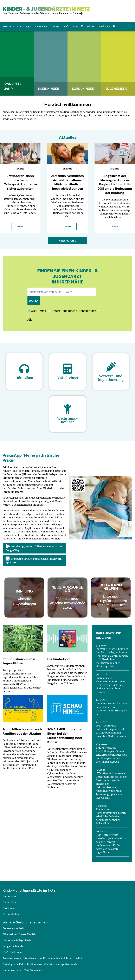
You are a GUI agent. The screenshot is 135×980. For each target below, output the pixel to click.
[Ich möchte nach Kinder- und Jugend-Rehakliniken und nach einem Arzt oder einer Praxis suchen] (100, 311)
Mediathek (105, 26)
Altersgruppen (25, 26)
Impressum (9, 896)
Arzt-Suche (8, 26)
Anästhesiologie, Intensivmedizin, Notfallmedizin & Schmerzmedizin (43, 958)
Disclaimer (9, 908)
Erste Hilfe (79, 26)
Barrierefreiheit (12, 914)
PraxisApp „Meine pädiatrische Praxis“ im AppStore (34, 560)
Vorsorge (55, 26)
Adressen (92, 26)
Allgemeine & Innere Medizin (20, 934)
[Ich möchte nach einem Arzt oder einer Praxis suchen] (29, 311)
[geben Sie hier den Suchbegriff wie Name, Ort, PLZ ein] (62, 292)
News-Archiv (68, 241)
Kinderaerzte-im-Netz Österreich (22, 970)
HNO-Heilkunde (12, 952)
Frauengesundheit (13, 928)
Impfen (66, 26)
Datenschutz (10, 902)
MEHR (20, 226)
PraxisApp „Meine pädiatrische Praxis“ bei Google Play (34, 548)
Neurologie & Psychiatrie (17, 940)
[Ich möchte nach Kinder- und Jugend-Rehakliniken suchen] (50, 311)
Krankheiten (41, 26)
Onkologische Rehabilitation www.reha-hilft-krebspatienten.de (40, 964)
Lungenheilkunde (13, 946)
